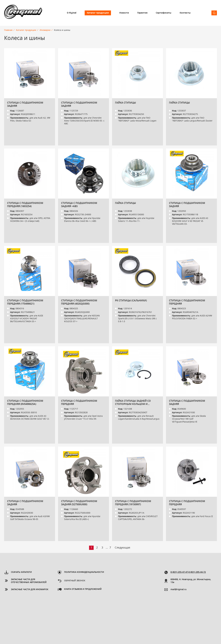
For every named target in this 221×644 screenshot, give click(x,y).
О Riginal (72, 13)
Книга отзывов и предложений (83, 589)
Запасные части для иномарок (30, 589)
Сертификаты (164, 13)
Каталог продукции (98, 13)
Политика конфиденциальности (84, 572)
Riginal (23, 13)
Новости (124, 13)
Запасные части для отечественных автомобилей (29, 581)
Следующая (122, 548)
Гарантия (142, 13)
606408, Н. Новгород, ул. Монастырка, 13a (191, 581)
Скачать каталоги (21, 572)
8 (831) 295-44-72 (197, 572)
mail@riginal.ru (179, 589)
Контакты (185, 13)
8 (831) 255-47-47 (179, 572)
